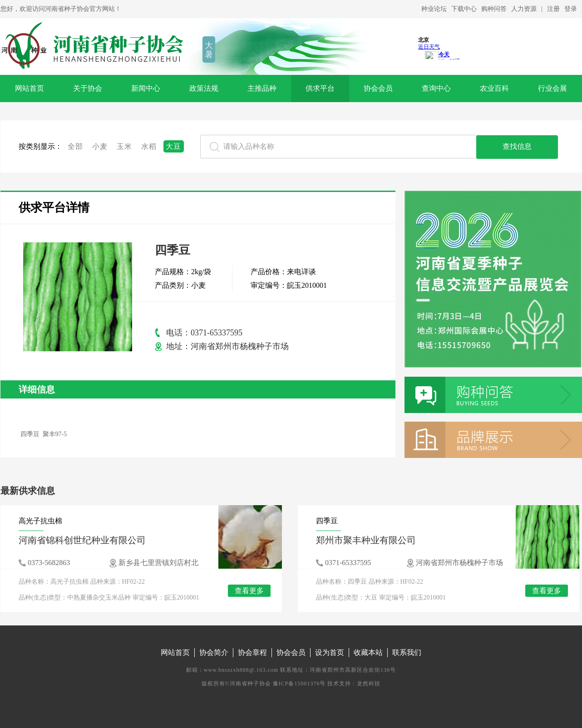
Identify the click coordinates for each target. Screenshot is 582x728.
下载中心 (464, 9)
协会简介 (214, 652)
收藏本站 (368, 652)
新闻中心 (146, 88)
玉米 (125, 146)
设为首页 (330, 652)
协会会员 (378, 88)
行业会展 (552, 88)
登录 (571, 9)
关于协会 (88, 88)
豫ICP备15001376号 (299, 684)
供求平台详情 (54, 208)
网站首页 (30, 88)
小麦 (100, 146)
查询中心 (436, 88)
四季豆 (327, 521)
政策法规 (204, 88)
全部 (76, 146)
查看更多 (249, 591)
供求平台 (320, 88)
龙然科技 (369, 684)
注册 (553, 9)
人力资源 (524, 9)
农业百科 (494, 88)
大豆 (174, 146)
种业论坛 (434, 9)
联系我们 (407, 652)
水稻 (149, 146)
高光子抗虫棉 (40, 521)
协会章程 (252, 652)
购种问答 (494, 9)
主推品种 (262, 88)
